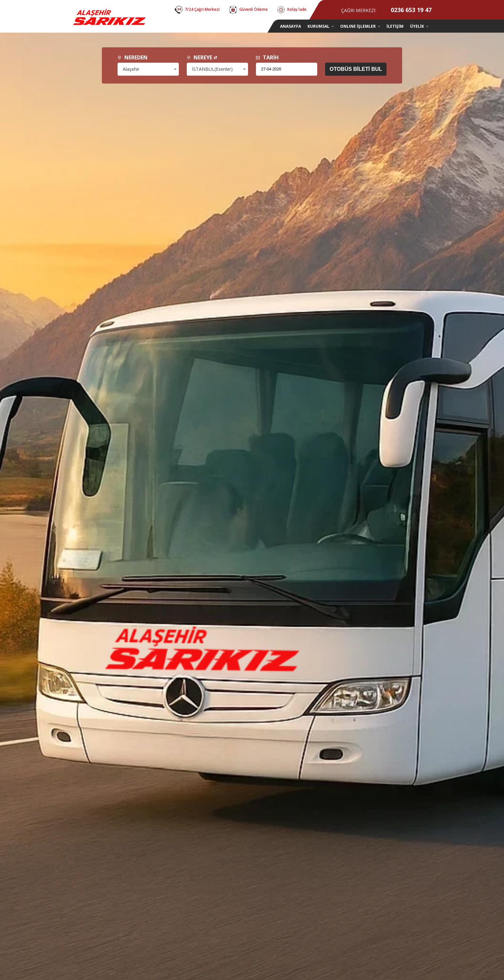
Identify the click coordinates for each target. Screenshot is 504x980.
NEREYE (202, 57)
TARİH (267, 57)
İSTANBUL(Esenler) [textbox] (212, 69)
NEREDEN (133, 57)
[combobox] (148, 69)
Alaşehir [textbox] (131, 69)
